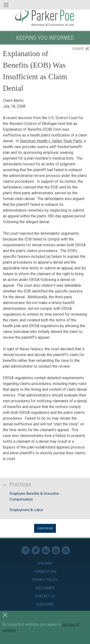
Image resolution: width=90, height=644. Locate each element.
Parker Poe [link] (45, 18)
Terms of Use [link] (45, 572)
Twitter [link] (36, 550)
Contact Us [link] (45, 596)
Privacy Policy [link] (45, 580)
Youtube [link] (56, 550)
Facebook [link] (26, 550)
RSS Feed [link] (66, 550)
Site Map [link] (45, 563)
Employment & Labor (26, 510)
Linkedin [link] (46, 550)
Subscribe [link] (45, 604)
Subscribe (45, 528)
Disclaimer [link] (45, 588)
